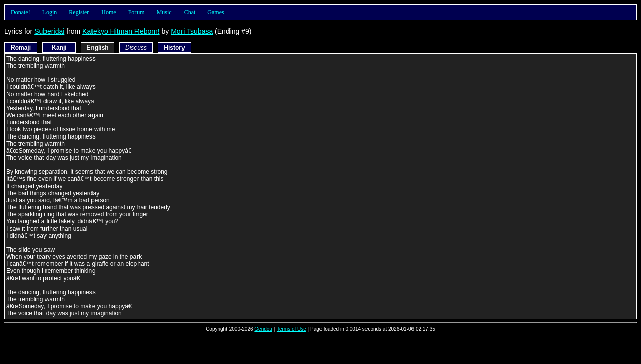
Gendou (263, 329)
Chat (190, 12)
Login (50, 12)
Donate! (20, 12)
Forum (136, 12)
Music (164, 12)
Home (108, 12)
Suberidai (49, 31)
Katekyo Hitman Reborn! (121, 31)
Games (216, 12)
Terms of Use (291, 329)
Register (79, 12)
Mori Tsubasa (192, 31)
